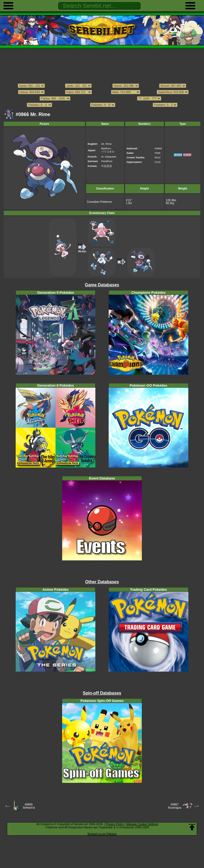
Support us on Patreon (102, 834)
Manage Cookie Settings (142, 824)
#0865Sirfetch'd (29, 806)
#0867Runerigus (175, 806)
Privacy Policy (115, 824)
